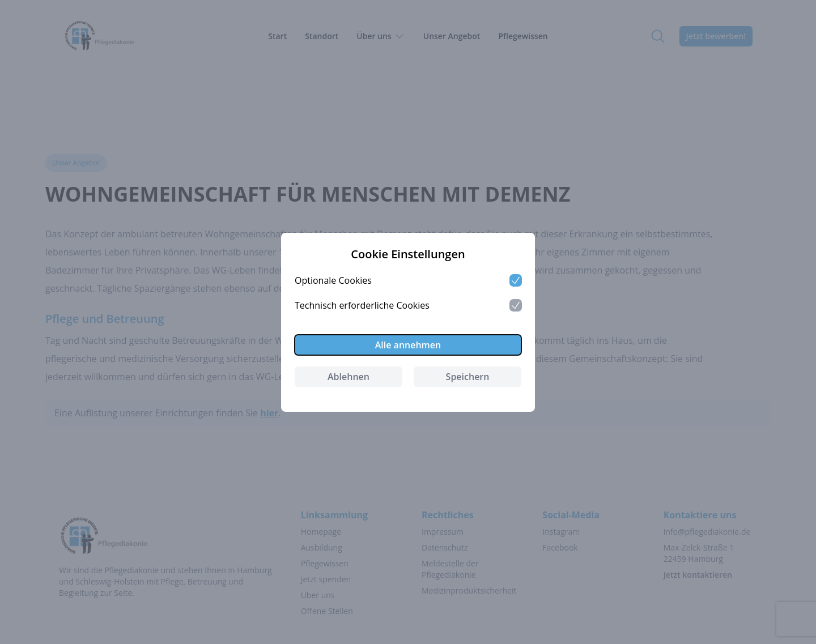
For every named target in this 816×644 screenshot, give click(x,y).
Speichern (468, 377)
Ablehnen (348, 377)
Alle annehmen (408, 345)
